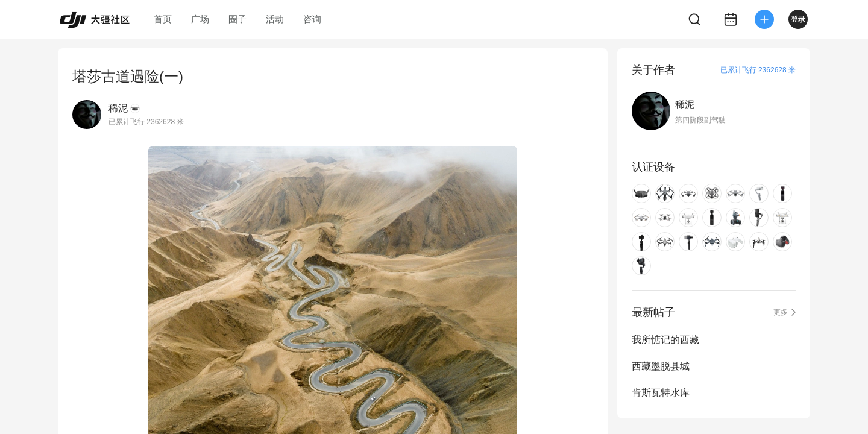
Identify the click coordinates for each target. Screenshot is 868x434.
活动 (275, 19)
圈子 (237, 19)
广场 (200, 19)
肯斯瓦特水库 (661, 393)
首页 (163, 19)
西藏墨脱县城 (661, 366)
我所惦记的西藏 (665, 340)
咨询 (312, 19)
